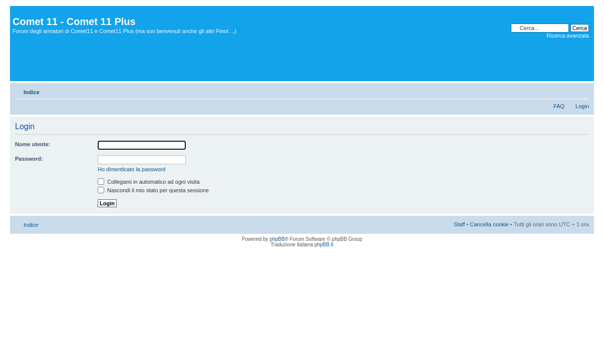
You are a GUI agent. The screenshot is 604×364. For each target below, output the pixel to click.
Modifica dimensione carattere (582, 90)
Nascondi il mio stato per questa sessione (153, 190)
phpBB (277, 239)
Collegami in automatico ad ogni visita (149, 182)
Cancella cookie (489, 224)
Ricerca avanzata (568, 36)
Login (582, 106)
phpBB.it (324, 245)
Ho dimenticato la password (131, 169)
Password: (29, 159)
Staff (459, 224)
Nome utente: (33, 144)
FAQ (559, 106)
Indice (32, 92)
